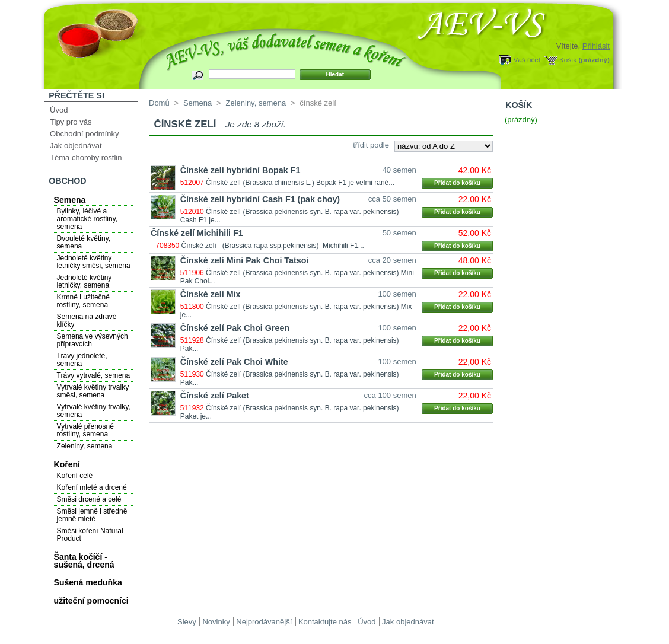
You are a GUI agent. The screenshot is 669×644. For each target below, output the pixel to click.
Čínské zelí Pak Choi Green (235, 328)
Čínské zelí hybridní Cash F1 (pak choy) (260, 199)
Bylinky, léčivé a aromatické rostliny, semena (87, 219)
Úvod (59, 110)
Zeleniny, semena (85, 446)
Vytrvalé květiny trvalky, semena (94, 411)
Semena (70, 200)
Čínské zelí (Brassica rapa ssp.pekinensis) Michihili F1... (273, 246)
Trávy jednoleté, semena (82, 360)
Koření (67, 464)
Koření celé (75, 476)
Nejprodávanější (264, 622)
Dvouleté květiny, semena (84, 242)
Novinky (216, 622)
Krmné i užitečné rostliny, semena (83, 301)
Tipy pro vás (71, 122)
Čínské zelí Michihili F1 (197, 233)
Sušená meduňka (88, 582)
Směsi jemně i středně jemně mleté (92, 515)
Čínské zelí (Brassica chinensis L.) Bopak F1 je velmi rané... (300, 183)
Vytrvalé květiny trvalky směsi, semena (93, 391)
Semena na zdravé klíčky (87, 321)
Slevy (187, 622)
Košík (568, 60)
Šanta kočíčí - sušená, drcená (84, 561)
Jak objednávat (76, 146)
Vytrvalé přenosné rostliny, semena (85, 430)
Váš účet (527, 60)
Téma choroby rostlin (86, 157)
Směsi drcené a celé (89, 499)
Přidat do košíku (457, 183)
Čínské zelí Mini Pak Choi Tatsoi (245, 260)
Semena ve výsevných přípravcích (93, 340)
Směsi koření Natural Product (90, 535)
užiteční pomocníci (91, 601)
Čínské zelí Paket (215, 396)
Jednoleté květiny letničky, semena (85, 281)
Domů (159, 103)
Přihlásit (596, 46)
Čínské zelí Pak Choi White (234, 362)
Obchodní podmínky (84, 134)
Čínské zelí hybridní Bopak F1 (240, 170)
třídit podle (371, 145)
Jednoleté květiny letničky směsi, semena (94, 262)
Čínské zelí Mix (211, 294)
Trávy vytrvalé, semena (94, 375)
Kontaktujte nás (325, 622)
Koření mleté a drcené (92, 487)
